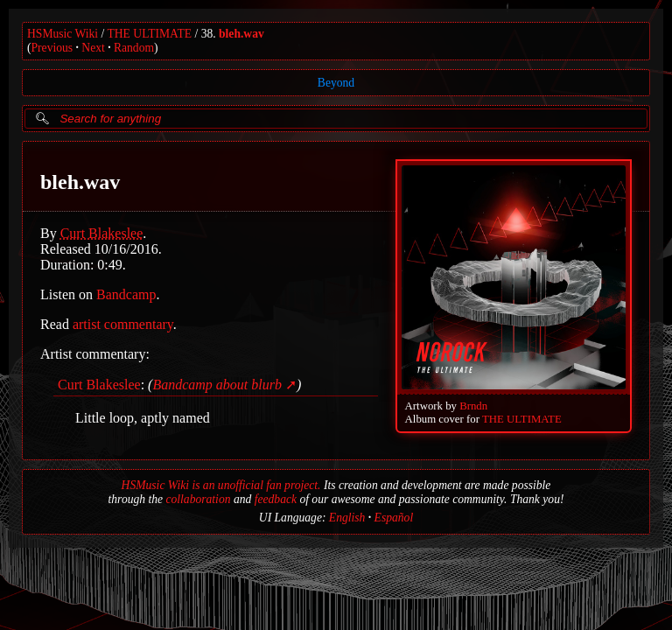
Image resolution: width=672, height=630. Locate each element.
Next (93, 48)
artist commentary (123, 324)
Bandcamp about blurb (217, 385)
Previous (52, 48)
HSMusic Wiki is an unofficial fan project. (221, 485)
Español (394, 518)
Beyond (336, 83)
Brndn (473, 406)
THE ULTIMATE (150, 34)
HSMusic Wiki (63, 34)
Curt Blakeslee (102, 233)
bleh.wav (241, 34)
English (347, 518)
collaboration (198, 499)
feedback (276, 499)
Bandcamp (126, 294)
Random (134, 48)
